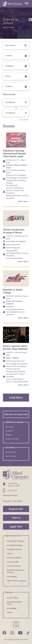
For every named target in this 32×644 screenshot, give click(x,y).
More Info (23, 201)
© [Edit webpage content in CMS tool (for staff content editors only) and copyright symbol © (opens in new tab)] (12, 640)
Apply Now (16, 527)
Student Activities (12, 439)
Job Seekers (12, 577)
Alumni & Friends (14, 566)
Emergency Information (13, 501)
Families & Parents (14, 549)
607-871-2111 (12, 491)
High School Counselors (17, 581)
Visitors (10, 554)
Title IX (10, 613)
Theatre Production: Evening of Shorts (14, 231)
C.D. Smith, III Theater (16, 241)
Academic (9, 431)
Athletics (9, 435)
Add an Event (11, 452)
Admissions (10, 427)
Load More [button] (16, 398)
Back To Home (9, 27)
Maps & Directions (10, 496)
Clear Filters (24, 120)
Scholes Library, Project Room (16, 166)
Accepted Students (15, 545)
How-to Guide (11, 456)
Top (16, 625)
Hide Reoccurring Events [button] (16, 414)
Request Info (16, 509)
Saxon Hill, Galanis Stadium (14, 302)
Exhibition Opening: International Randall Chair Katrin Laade (14, 154)
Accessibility (12, 608)
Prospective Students (16, 541)
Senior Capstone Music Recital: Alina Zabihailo (15, 347)
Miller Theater (12, 358)
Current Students (14, 558)
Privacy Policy (12, 598)
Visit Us (16, 518)
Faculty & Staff (13, 562)
